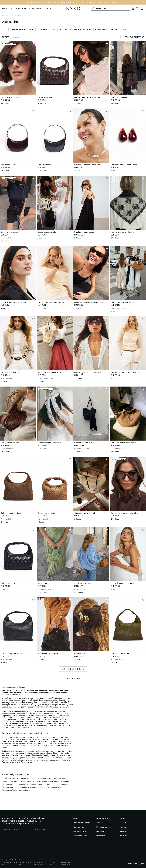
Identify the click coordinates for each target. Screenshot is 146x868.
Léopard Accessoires (61, 784)
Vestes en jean (48, 781)
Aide (75, 818)
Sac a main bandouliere (21, 778)
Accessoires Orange (38, 787)
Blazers (17, 781)
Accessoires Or (23, 787)
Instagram (124, 818)
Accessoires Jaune (44, 784)
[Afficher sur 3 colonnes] (120, 37)
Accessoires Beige (62, 781)
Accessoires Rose (54, 787)
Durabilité (100, 831)
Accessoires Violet (9, 787)
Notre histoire (102, 818)
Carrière (100, 823)
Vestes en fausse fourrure (31, 781)
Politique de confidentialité (39, 863)
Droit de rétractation (82, 823)
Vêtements (6, 15)
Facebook (124, 827)
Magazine (101, 836)
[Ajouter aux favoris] (33, 44)
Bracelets (42, 778)
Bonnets (34, 778)
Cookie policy (52, 863)
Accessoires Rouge (10, 790)
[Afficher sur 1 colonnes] (112, 37)
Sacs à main (7, 778)
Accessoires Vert (25, 790)
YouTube (124, 836)
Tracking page (79, 831)
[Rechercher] (110, 8)
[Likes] (137, 8)
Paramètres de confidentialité (66, 863)
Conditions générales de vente (10, 863)
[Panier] (142, 8)
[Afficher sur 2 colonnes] (116, 37)
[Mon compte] (133, 8)
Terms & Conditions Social (25, 863)
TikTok (123, 823)
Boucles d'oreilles (60, 778)
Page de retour (80, 827)
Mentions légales (104, 827)
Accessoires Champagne (26, 784)
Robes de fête (8, 781)
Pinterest (124, 831)
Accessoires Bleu (9, 784)
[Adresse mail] (17, 829)
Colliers (50, 778)
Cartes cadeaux (80, 836)
